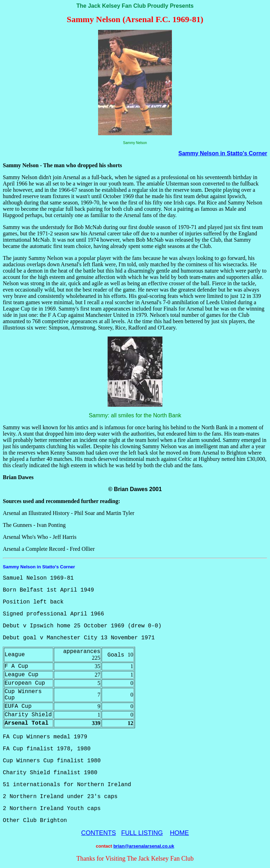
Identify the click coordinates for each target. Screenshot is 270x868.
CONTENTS (99, 833)
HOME (179, 833)
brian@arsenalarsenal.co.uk (144, 846)
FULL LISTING (142, 833)
